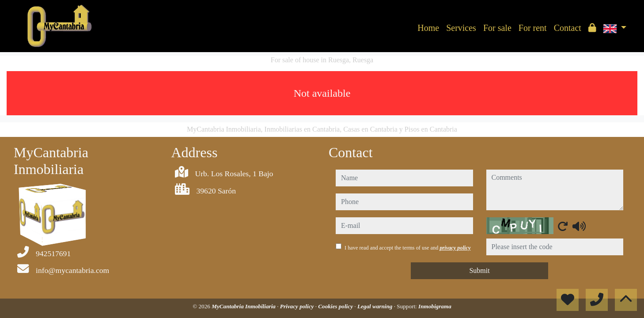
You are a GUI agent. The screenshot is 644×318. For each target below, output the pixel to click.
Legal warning (376, 306)
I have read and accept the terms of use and (407, 248)
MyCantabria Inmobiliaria (244, 306)
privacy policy (455, 248)
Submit (479, 271)
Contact (568, 28)
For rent (533, 28)
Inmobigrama (435, 306)
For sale (497, 28)
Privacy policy (298, 306)
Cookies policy (336, 306)
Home (428, 28)
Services (461, 28)
